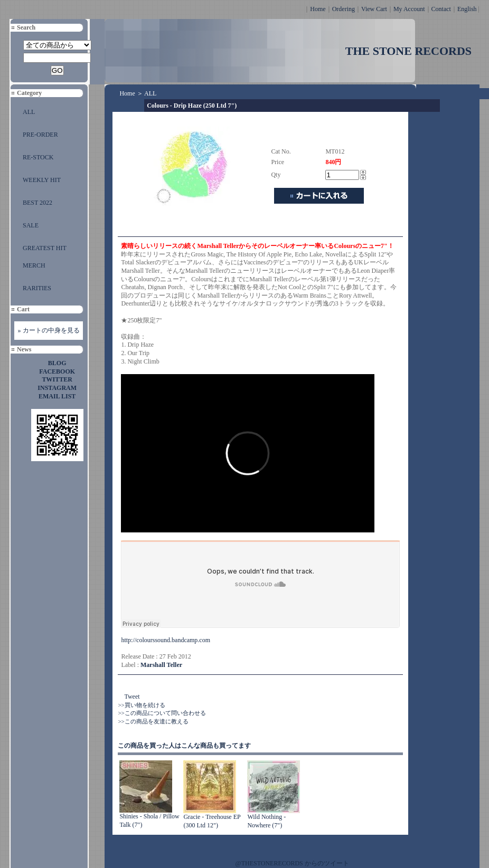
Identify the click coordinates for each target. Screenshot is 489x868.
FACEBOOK (57, 371)
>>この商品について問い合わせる (162, 713)
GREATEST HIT (45, 248)
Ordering (344, 9)
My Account (409, 9)
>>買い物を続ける (141, 705)
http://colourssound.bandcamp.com (166, 640)
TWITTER (57, 379)
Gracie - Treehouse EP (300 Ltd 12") (212, 821)
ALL (29, 112)
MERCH (34, 265)
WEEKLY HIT (42, 180)
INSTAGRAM (57, 388)
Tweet (132, 697)
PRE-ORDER (40, 135)
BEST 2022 (37, 203)
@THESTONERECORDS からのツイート (292, 863)
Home (318, 9)
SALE (31, 225)
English (467, 9)
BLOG (57, 363)
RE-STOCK (38, 157)
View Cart (374, 9)
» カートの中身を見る (49, 330)
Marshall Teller (161, 665)
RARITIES (37, 288)
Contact (441, 9)
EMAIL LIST (57, 396)
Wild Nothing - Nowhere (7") (266, 821)
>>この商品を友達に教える (153, 721)
